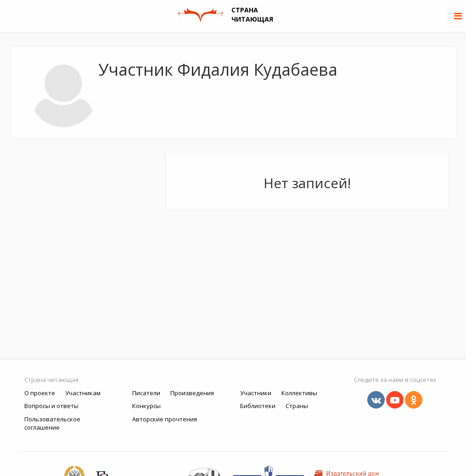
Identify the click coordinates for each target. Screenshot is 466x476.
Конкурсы (146, 406)
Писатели (146, 393)
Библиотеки (258, 406)
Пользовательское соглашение (52, 423)
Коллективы (299, 393)
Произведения (192, 393)
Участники (256, 393)
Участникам (83, 393)
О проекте (40, 393)
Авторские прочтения (165, 419)
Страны (297, 406)
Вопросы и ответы (51, 406)
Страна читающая (51, 380)
